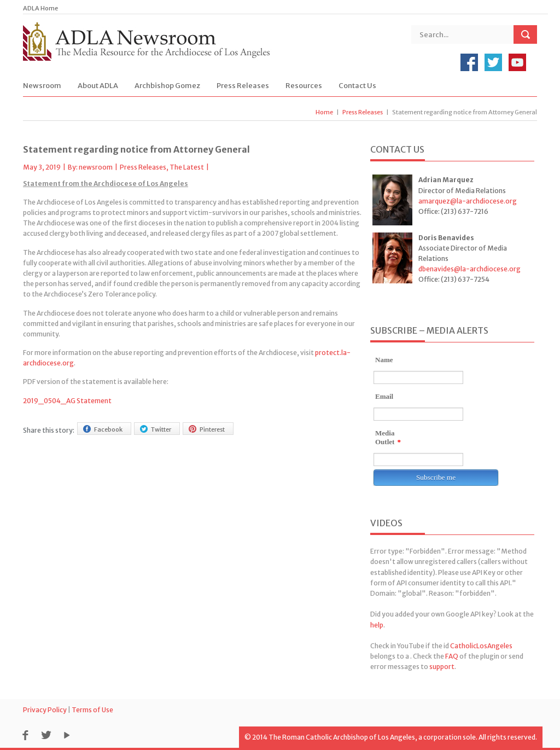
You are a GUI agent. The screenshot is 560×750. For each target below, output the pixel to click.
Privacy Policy (45, 710)
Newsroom (42, 86)
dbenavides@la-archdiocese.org (469, 269)
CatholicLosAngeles (481, 646)
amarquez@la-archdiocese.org (468, 201)
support (442, 667)
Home (324, 112)
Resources (304, 86)
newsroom (96, 167)
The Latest (187, 167)
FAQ (452, 656)
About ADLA (98, 86)
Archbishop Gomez (167, 86)
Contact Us (357, 86)
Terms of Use (92, 710)
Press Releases (243, 86)
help (377, 625)
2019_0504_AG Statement (67, 401)
